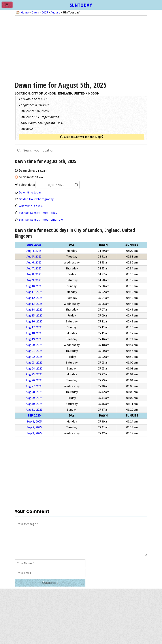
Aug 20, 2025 (34, 345)
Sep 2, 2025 (34, 427)
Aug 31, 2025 (34, 409)
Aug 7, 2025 (34, 268)
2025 (45, 12)
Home (25, 12)
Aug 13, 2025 (34, 304)
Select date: (49, 185)
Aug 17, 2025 (34, 327)
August (55, 12)
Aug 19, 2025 (34, 339)
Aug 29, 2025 (34, 398)
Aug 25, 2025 (34, 374)
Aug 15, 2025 (34, 315)
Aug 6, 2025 (34, 262)
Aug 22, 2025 (34, 357)
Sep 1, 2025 (34, 421)
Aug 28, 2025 (34, 392)
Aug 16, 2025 (34, 321)
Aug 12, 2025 (34, 298)
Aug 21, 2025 (34, 351)
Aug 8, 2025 (34, 274)
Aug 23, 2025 (34, 362)
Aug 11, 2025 (34, 292)
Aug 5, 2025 (34, 256)
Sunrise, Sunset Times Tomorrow (41, 220)
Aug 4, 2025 (34, 251)
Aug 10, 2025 (34, 286)
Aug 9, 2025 (34, 280)
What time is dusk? (31, 206)
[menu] (9, 7)
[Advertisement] (81, 48)
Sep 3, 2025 (34, 433)
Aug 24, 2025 (34, 368)
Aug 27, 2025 (34, 386)
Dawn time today (30, 192)
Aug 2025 (34, 245)
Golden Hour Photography (36, 199)
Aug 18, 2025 (34, 333)
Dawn (35, 12)
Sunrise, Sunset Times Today (38, 213)
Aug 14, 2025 (34, 309)
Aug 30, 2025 (34, 404)
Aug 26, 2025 (34, 380)
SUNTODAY (81, 5)
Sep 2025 (34, 415)
